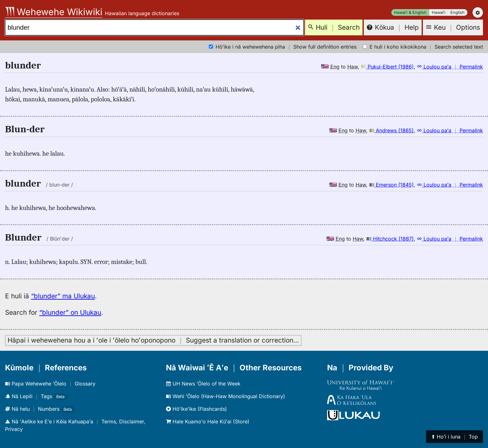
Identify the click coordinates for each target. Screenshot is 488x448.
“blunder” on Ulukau (70, 312)
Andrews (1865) (391, 130)
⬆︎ (454, 437)
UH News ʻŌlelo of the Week (203, 384)
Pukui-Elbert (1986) (387, 67)
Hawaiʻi (439, 12)
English (457, 12)
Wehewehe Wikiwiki (54, 12)
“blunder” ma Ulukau (63, 296)
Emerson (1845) (391, 185)
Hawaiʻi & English (410, 12)
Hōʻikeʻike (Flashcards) (196, 409)
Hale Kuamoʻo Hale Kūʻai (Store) (208, 421)
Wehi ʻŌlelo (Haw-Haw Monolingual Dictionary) (226, 396)
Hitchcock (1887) (390, 239)
